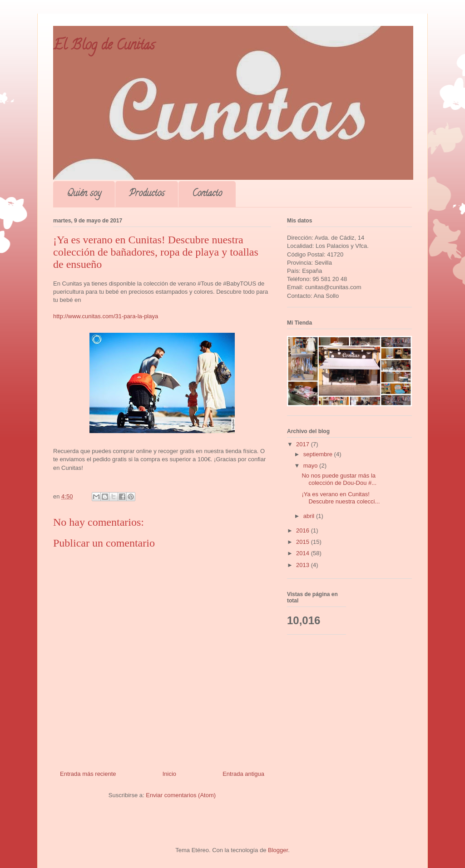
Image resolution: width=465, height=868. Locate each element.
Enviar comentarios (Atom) (181, 795)
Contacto (207, 194)
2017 (304, 444)
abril (310, 516)
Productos (147, 194)
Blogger (278, 850)
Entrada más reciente (88, 774)
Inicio (169, 774)
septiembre (319, 454)
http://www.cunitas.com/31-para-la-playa (106, 316)
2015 (304, 542)
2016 (304, 530)
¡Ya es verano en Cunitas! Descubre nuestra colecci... (341, 498)
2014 (304, 553)
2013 (304, 565)
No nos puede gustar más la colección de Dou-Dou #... (339, 479)
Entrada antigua (243, 774)
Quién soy (84, 194)
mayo (311, 466)
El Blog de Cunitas (104, 47)
